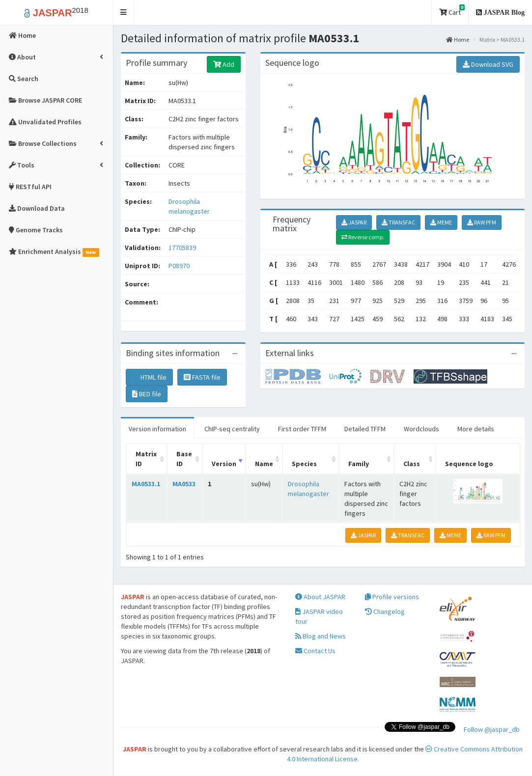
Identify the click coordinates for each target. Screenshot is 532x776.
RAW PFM (482, 222)
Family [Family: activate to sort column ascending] (359, 464)
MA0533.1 (146, 484)
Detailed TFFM (365, 429)
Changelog (385, 611)
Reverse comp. (363, 237)
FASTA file (202, 377)
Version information (157, 429)
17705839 (182, 248)
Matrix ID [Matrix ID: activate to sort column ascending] (146, 459)
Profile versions (392, 597)
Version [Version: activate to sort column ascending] (224, 464)
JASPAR (354, 222)
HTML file (149, 377)
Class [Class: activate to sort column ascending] (412, 464)
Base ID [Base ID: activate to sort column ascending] (184, 459)
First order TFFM (302, 429)
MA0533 (184, 484)
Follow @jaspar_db (492, 729)
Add (224, 64)
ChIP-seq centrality (232, 429)
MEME (441, 222)
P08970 (180, 266)
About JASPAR (320, 597)
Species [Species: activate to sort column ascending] (304, 464)
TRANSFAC (398, 222)
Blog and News (321, 636)
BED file (147, 394)
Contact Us (315, 651)
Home (458, 40)
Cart (452, 11)
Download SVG (488, 64)
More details (476, 429)
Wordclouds (421, 429)
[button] (124, 13)
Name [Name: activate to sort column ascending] (264, 464)
